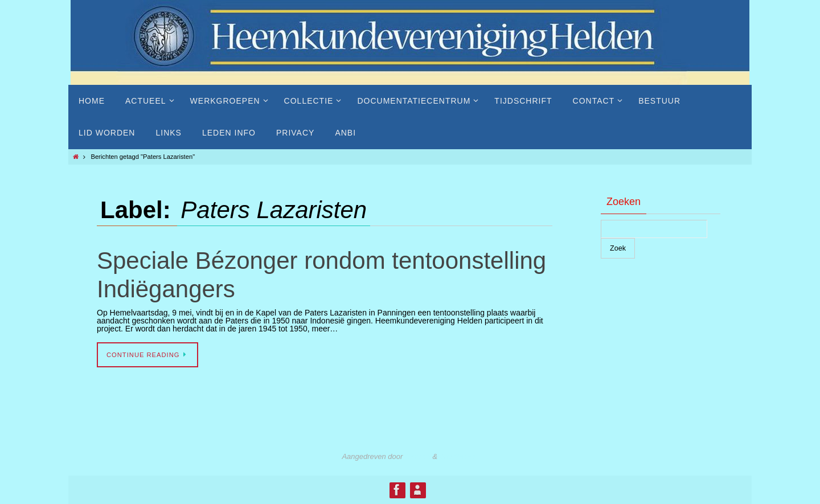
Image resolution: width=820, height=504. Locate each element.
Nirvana (418, 456)
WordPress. (459, 456)
